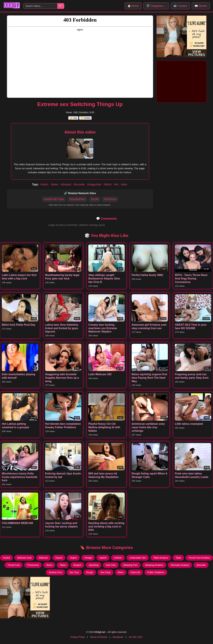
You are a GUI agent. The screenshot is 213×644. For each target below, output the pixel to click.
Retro (121, 572)
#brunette (80, 184)
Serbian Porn (55, 572)
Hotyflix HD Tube (54, 199)
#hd (116, 184)
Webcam (43, 558)
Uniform (118, 558)
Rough (90, 572)
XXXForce (110, 199)
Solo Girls (111, 565)
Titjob (178, 558)
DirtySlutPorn (77, 199)
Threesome (33, 565)
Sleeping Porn (130, 565)
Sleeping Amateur (154, 565)
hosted (6, 558)
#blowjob (66, 184)
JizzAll (95, 199)
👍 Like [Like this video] (73, 118)
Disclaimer (118, 637)
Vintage (88, 558)
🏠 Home (133, 6)
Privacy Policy (78, 637)
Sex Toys (74, 572)
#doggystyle (95, 184)
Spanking (93, 565)
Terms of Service (99, 637)
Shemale (201, 565)
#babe (55, 184)
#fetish (108, 184)
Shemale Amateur (180, 565)
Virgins (73, 558)
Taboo (63, 565)
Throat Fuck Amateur (199, 558)
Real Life (135, 572)
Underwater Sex (138, 558)
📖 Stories (201, 6)
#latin (124, 184)
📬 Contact (180, 6)
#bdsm (45, 184)
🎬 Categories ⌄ (156, 6)
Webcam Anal (24, 558)
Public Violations (156, 572)
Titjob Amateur (161, 558)
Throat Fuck (14, 565)
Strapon (77, 565)
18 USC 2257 (136, 637)
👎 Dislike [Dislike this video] (85, 118)
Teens (49, 565)
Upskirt (103, 558)
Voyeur (59, 558)
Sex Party (106, 572)
